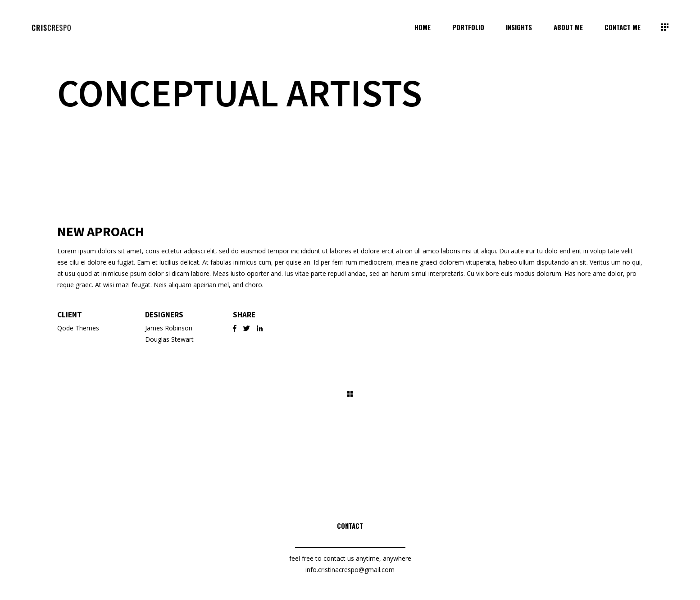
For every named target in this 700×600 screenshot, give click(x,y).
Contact (350, 526)
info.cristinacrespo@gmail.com (350, 570)
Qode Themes (78, 328)
